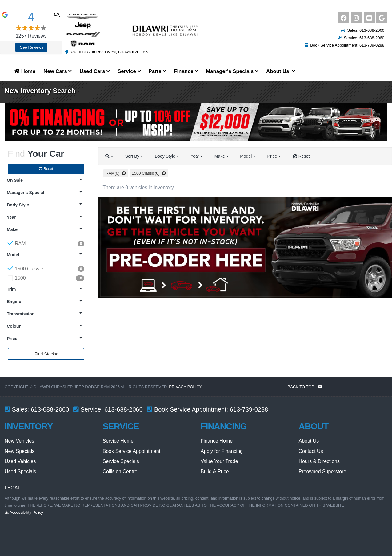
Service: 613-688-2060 (361, 38)
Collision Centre (120, 471)
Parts (157, 71)
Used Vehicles (20, 461)
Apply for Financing (222, 451)
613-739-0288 (249, 409)
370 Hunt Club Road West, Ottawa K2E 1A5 (106, 52)
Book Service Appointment (132, 451)
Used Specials (20, 471)
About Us (309, 441)
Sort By (135, 156)
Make (224, 156)
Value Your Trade (219, 461)
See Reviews (32, 47)
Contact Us (311, 451)
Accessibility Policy (24, 512)
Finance (186, 71)
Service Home (118, 441)
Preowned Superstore (323, 471)
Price (277, 156)
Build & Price (215, 471)
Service (129, 71)
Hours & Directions (319, 461)
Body (168, 156)
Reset (46, 169)
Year (198, 156)
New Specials (20, 451)
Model (251, 156)
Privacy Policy (185, 387)
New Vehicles (19, 441)
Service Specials (121, 461)
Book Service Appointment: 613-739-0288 (344, 45)
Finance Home (217, 441)
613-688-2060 (50, 409)
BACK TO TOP (305, 387)
